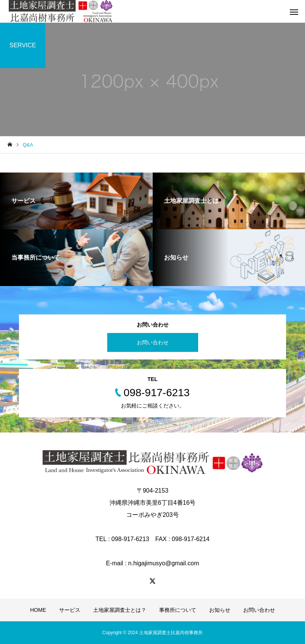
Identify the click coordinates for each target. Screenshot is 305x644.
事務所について (178, 610)
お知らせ (220, 610)
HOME (38, 610)
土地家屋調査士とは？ (120, 610)
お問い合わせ (153, 342)
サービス (70, 610)
